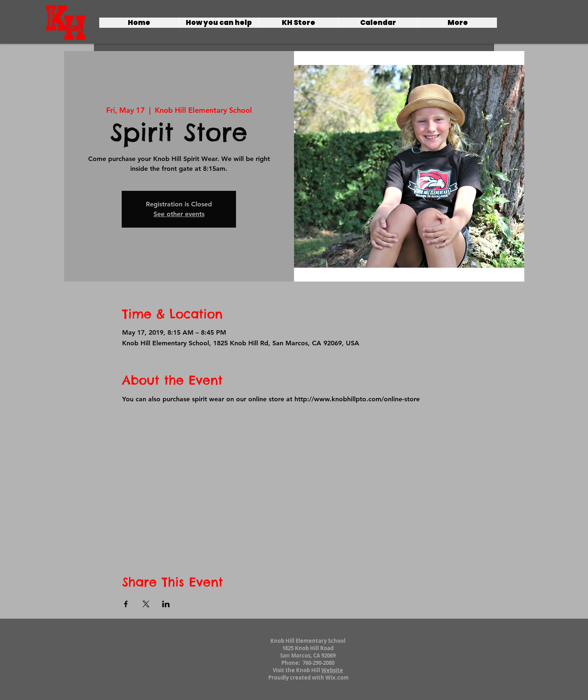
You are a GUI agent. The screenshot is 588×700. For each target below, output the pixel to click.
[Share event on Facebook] (126, 604)
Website (332, 670)
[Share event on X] (146, 604)
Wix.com (337, 678)
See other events (179, 214)
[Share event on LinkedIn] (166, 604)
